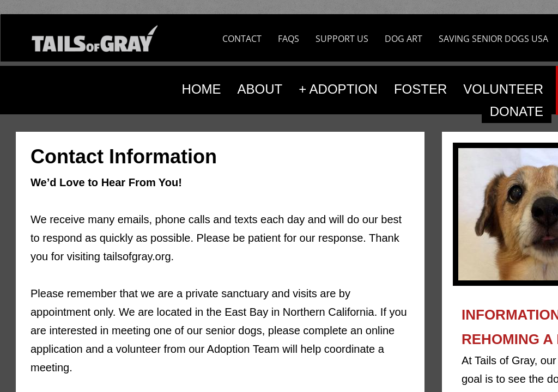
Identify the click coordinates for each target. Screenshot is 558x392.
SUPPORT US (342, 39)
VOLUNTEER (503, 89)
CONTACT (242, 39)
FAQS (289, 39)
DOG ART (404, 39)
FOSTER (420, 89)
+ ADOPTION (338, 89)
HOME (202, 89)
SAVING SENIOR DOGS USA (493, 39)
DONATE (517, 111)
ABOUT (260, 89)
